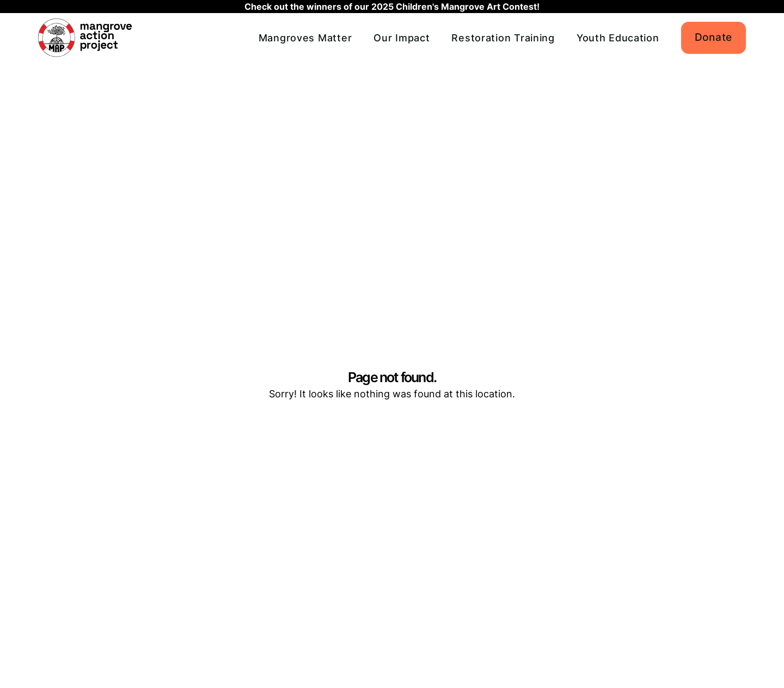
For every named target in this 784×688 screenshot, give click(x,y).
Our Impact (402, 38)
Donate (713, 37)
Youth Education (618, 38)
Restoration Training (503, 38)
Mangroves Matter (305, 38)
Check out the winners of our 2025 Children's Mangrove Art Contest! (392, 7)
